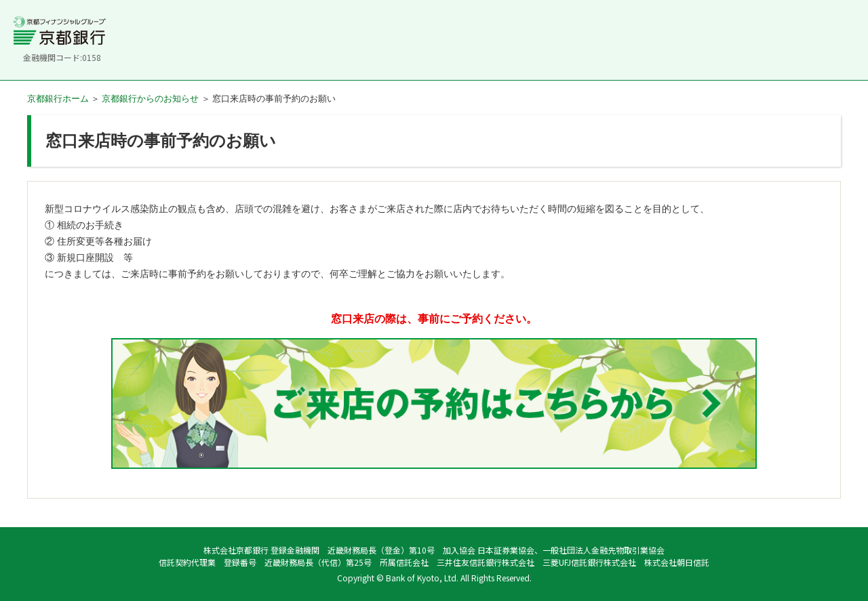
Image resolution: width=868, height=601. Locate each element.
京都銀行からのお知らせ (150, 99)
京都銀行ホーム (58, 99)
